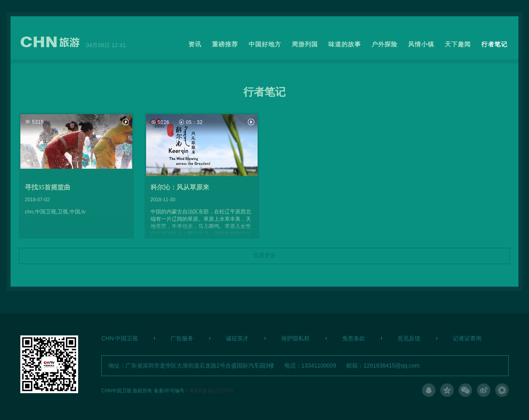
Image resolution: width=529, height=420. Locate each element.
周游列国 (305, 44)
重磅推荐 (225, 44)
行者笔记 (494, 44)
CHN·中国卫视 (120, 338)
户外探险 (385, 44)
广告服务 (182, 338)
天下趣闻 (458, 44)
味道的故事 (345, 44)
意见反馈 (409, 338)
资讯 (195, 44)
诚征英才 (237, 338)
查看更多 (264, 256)
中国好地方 (265, 44)
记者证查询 (467, 338)
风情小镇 (421, 44)
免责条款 (354, 338)
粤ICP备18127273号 (211, 390)
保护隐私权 (295, 338)
